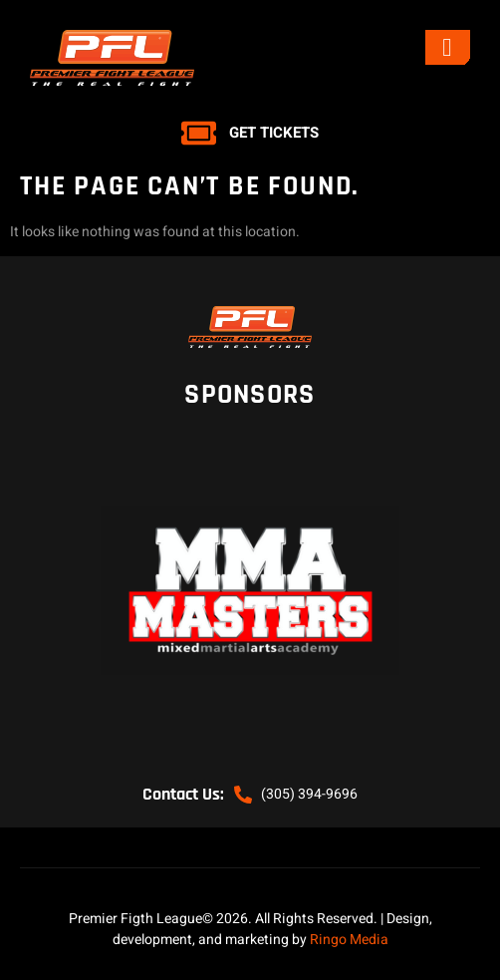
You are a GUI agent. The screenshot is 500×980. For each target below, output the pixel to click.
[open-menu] (448, 47)
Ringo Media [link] (349, 940)
